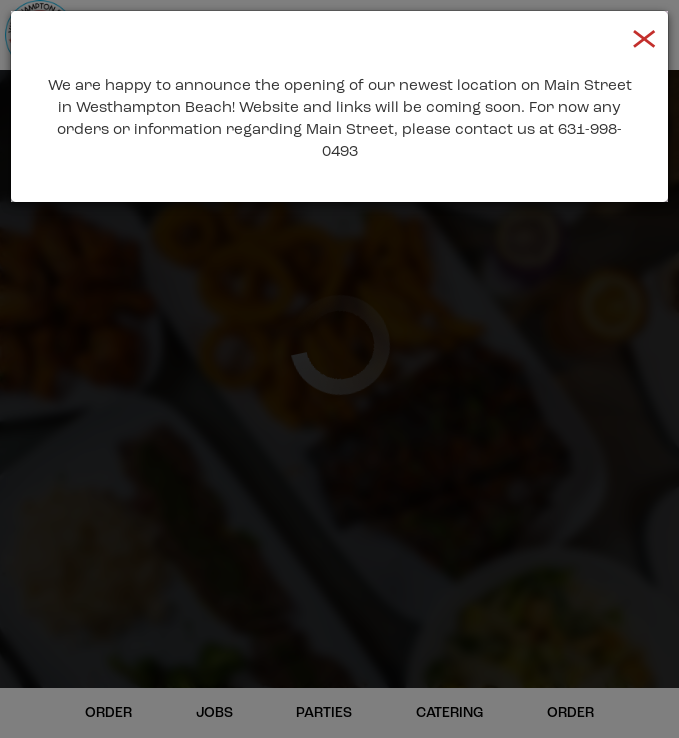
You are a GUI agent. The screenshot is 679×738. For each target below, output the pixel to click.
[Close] (644, 36)
